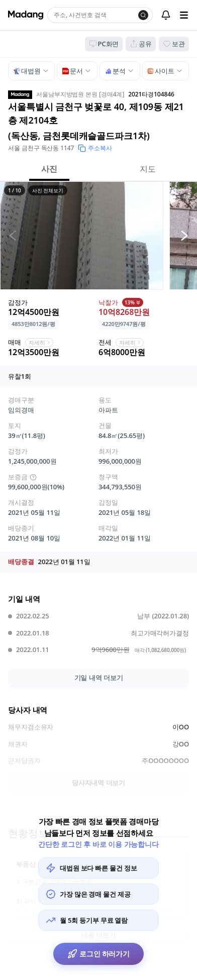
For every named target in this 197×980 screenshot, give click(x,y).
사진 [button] (49, 169)
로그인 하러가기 (98, 954)
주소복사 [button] (95, 148)
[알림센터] (166, 15)
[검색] (143, 15)
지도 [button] (148, 169)
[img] (33, 477)
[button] (82, 236)
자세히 (40, 342)
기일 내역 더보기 (99, 678)
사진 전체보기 (48, 190)
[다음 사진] (184, 236)
